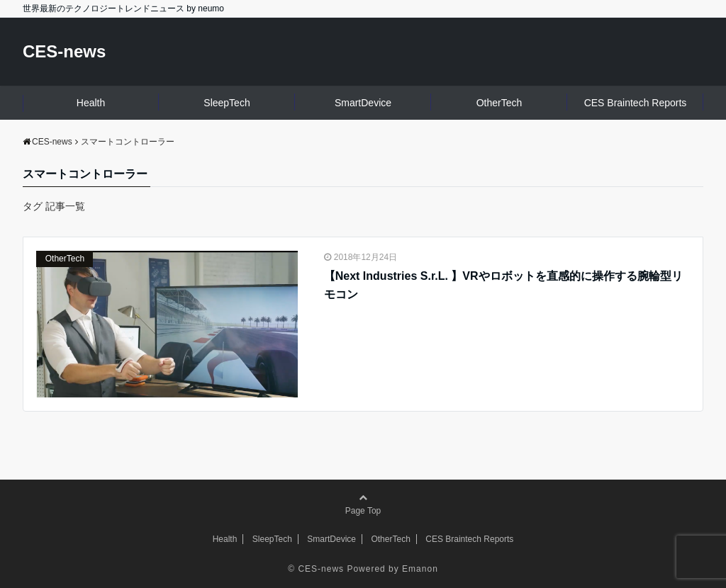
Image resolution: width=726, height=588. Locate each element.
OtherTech (499, 103)
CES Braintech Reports (636, 103)
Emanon (420, 569)
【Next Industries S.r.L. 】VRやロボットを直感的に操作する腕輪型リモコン (503, 285)
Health (91, 103)
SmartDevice (363, 103)
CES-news (64, 51)
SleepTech (227, 103)
